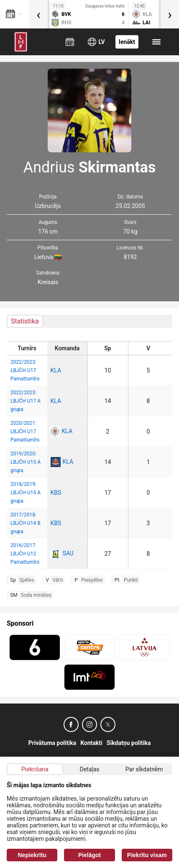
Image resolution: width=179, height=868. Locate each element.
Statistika (25, 321)
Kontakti (91, 743)
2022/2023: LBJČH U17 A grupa (26, 401)
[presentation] (38, 14)
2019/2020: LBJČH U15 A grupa (26, 462)
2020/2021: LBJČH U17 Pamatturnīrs (25, 431)
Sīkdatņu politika (129, 743)
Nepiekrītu (32, 855)
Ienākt (127, 42)
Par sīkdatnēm (144, 769)
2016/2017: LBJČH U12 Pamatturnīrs (25, 554)
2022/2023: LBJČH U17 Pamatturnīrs (25, 370)
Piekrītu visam (147, 855)
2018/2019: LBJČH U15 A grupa (26, 493)
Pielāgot (89, 855)
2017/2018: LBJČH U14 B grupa (26, 523)
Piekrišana (35, 769)
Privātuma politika (52, 743)
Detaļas (89, 769)
